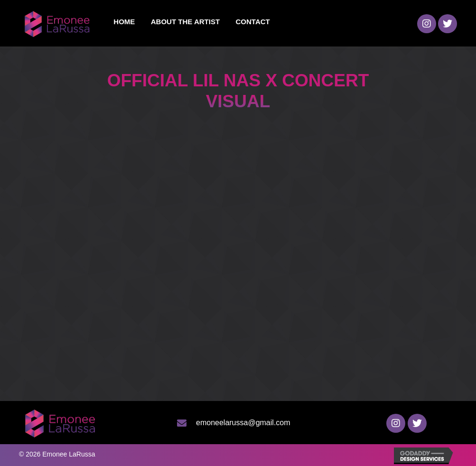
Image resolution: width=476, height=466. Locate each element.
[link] (124, 22)
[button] (427, 24)
